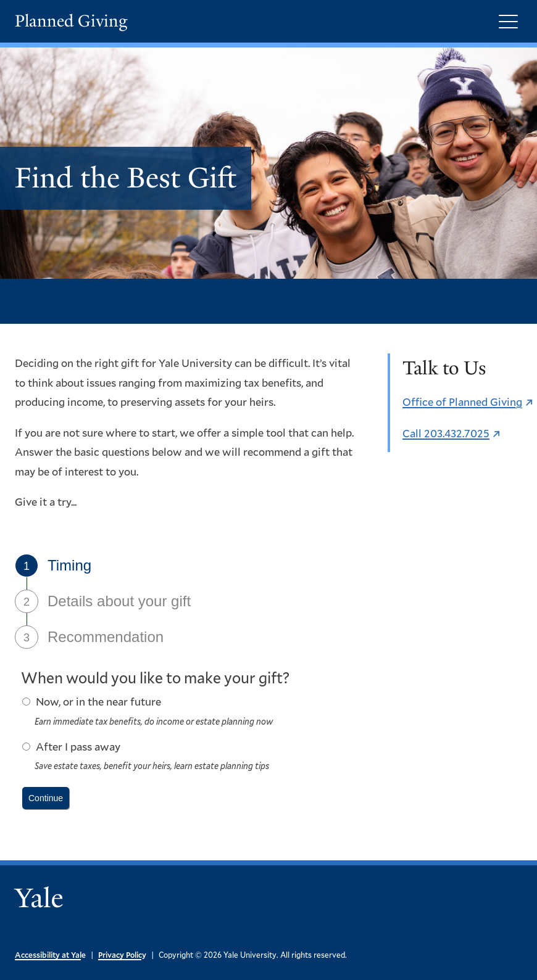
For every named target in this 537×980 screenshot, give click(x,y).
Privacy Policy (122, 955)
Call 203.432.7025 (446, 433)
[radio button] (26, 702)
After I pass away (78, 746)
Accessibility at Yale (50, 955)
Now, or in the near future (98, 701)
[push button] (46, 798)
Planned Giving (71, 21)
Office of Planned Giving (462, 401)
